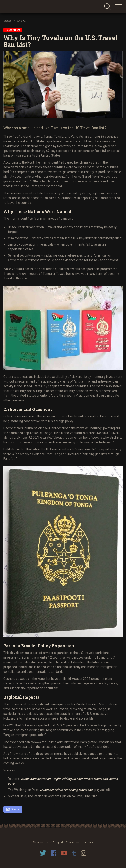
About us (38, 842)
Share (15, 809)
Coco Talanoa (14, 21)
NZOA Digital (55, 842)
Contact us (73, 842)
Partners (88, 842)
